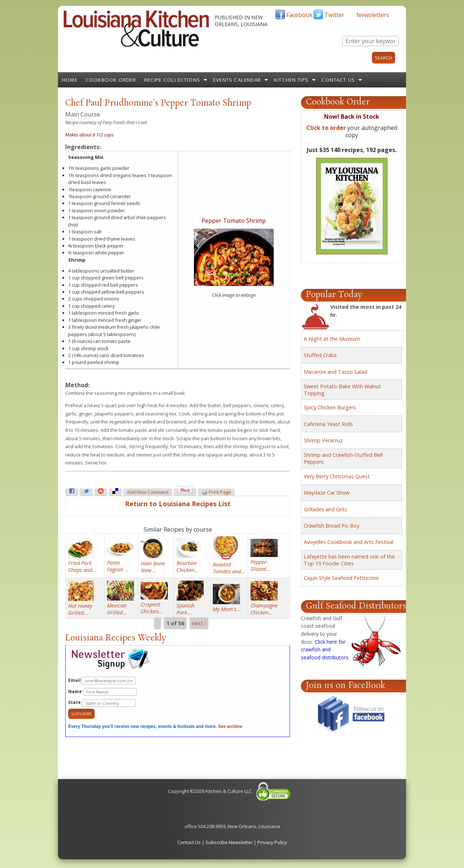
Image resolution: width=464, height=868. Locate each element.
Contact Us (338, 80)
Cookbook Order (111, 80)
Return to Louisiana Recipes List (178, 504)
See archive (230, 726)
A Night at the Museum (332, 339)
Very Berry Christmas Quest (337, 476)
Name (103, 692)
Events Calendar (237, 80)
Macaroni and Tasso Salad (335, 372)
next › (199, 623)
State (102, 703)
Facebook (299, 15)
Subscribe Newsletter (229, 842)
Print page (216, 492)
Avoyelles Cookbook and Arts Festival (349, 542)
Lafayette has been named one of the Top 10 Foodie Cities (349, 560)
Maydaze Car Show (327, 493)
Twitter (334, 15)
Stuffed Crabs (320, 355)
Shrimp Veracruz (323, 440)
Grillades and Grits (326, 509)
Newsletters (373, 15)
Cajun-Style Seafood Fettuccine (341, 578)
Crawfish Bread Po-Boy (332, 526)
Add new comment (148, 492)
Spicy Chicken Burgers (330, 407)
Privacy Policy (272, 842)
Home (70, 80)
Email (102, 681)
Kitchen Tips (291, 80)
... (117, 566)
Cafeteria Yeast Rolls (328, 424)
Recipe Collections (172, 80)
